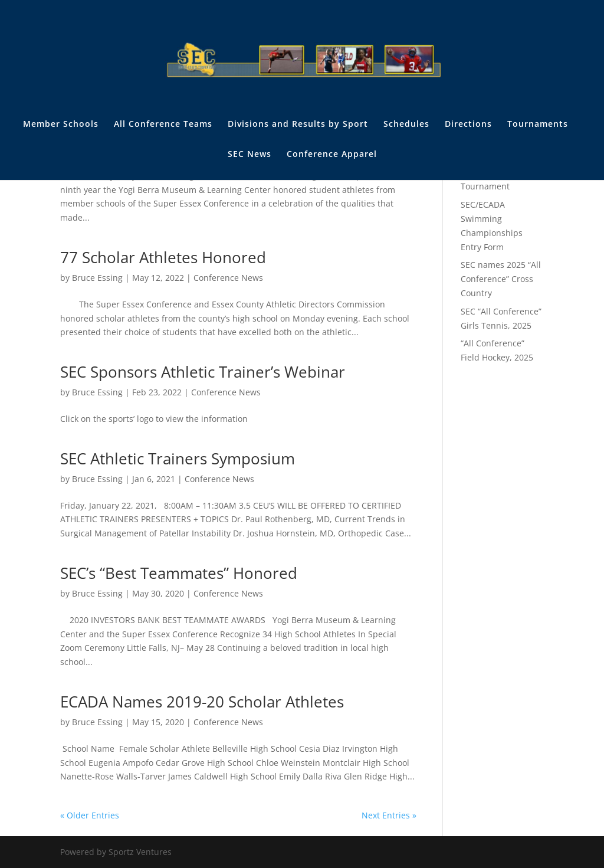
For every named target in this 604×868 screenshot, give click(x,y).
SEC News (250, 155)
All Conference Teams (163, 125)
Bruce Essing (97, 278)
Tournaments (538, 125)
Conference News (228, 278)
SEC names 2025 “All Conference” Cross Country (501, 279)
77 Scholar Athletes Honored (163, 257)
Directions (468, 125)
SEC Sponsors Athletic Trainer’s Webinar (203, 372)
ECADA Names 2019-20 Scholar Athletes (202, 702)
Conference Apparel (332, 155)
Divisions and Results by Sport (298, 125)
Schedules (406, 125)
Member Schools (61, 125)
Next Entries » (389, 815)
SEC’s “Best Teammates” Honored (179, 573)
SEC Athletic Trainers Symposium (178, 458)
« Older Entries (90, 815)
